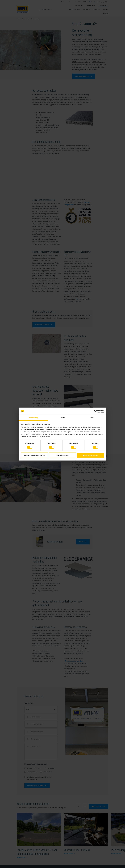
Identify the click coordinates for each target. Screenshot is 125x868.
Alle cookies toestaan (91, 455)
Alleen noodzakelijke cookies (34, 455)
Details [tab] (62, 418)
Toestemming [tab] (33, 418)
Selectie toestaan (63, 455)
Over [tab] (92, 418)
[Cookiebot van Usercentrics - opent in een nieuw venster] (96, 411)
